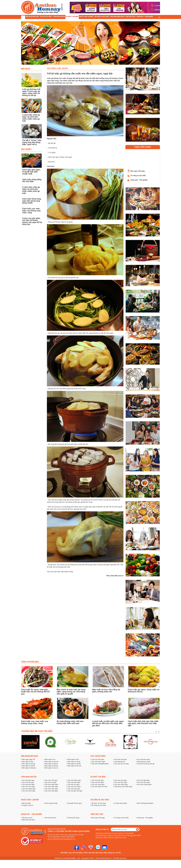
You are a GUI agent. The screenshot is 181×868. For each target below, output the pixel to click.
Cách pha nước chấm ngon (123, 787)
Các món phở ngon (74, 782)
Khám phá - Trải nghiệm (139, 180)
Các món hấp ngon (143, 780)
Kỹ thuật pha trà (120, 762)
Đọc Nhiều (26, 149)
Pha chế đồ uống (98, 756)
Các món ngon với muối (100, 787)
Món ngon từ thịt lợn (52, 766)
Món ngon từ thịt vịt (51, 764)
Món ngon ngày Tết (29, 759)
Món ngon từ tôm (28, 762)
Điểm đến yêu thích (29, 820)
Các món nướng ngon (144, 784)
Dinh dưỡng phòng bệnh (145, 803)
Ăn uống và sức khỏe (138, 176)
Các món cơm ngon (29, 787)
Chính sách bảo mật (91, 853)
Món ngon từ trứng (74, 762)
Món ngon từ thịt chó (75, 766)
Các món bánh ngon (74, 780)
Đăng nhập (103, 853)
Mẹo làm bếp (26, 803)
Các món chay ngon (51, 791)
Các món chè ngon (121, 759)
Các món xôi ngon (74, 784)
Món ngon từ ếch (73, 759)
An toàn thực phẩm (121, 803)
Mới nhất (26, 69)
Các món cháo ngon (52, 787)
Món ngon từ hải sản (52, 762)
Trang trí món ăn (28, 805)
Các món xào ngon (121, 780)
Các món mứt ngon (51, 780)
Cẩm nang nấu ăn (29, 777)
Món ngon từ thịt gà (29, 764)
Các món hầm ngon (144, 782)
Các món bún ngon (28, 784)
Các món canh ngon (29, 791)
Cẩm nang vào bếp (51, 803)
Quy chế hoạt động (75, 853)
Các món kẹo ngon (28, 780)
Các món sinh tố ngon (122, 764)
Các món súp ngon (74, 789)
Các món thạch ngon (98, 762)
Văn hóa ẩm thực (51, 818)
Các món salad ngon (29, 789)
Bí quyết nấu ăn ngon (75, 803)
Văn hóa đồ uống (73, 818)
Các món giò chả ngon (75, 791)
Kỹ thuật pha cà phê (144, 762)
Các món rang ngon (98, 784)
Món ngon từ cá (50, 759)
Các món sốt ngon (98, 780)
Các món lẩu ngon (28, 782)
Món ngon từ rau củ (51, 768)
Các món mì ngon (51, 782)
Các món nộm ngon (51, 789)
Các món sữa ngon (98, 759)
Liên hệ (118, 853)
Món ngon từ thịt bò (29, 766)
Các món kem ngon (144, 759)
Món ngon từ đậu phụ (29, 768)
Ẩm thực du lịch (27, 818)
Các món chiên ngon (121, 784)
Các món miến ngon (52, 784)
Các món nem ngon (74, 787)
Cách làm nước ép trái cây (146, 764)
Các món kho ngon (98, 782)
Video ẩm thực (143, 147)
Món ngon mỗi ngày (138, 171)
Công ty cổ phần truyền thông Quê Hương (69, 831)
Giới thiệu (64, 853)
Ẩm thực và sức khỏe (99, 803)
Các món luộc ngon (121, 782)
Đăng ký (111, 853)
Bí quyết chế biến (98, 777)
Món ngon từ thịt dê (74, 764)
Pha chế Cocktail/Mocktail (100, 764)
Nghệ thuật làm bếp (30, 800)
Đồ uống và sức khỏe (99, 805)
